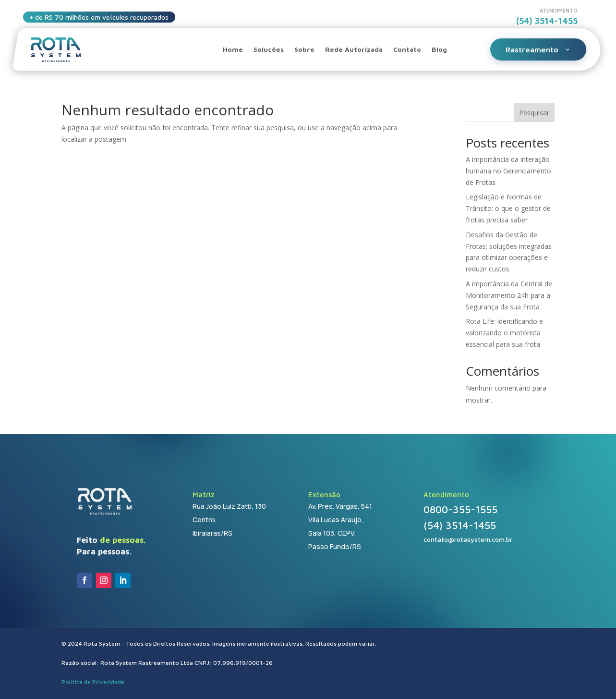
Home (233, 49)
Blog (439, 49)
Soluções (269, 49)
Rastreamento (538, 49)
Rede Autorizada (354, 49)
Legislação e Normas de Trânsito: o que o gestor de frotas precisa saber (508, 208)
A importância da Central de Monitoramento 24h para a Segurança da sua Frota (509, 295)
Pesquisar (534, 113)
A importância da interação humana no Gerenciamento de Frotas (508, 171)
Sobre (304, 49)
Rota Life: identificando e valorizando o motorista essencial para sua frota (504, 333)
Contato (407, 49)
